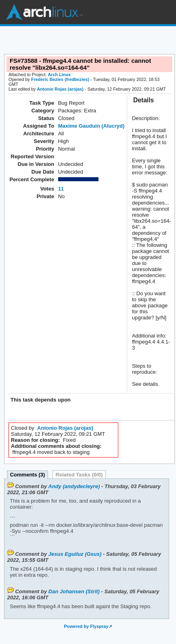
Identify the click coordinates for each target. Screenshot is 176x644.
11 (61, 189)
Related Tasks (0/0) (79, 475)
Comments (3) (28, 475)
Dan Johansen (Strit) (74, 591)
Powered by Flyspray (86, 626)
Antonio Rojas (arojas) (60, 89)
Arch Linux (44, 12)
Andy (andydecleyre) (74, 486)
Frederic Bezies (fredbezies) (60, 79)
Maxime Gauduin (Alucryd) (91, 126)
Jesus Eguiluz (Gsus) (75, 554)
